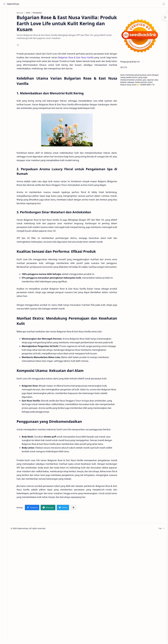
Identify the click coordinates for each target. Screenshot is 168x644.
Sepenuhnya (13, 4)
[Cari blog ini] (53, 4)
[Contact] (5, 28)
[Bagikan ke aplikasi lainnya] (74, 508)
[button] (163, 4)
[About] (5, 23)
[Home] (5, 13)
